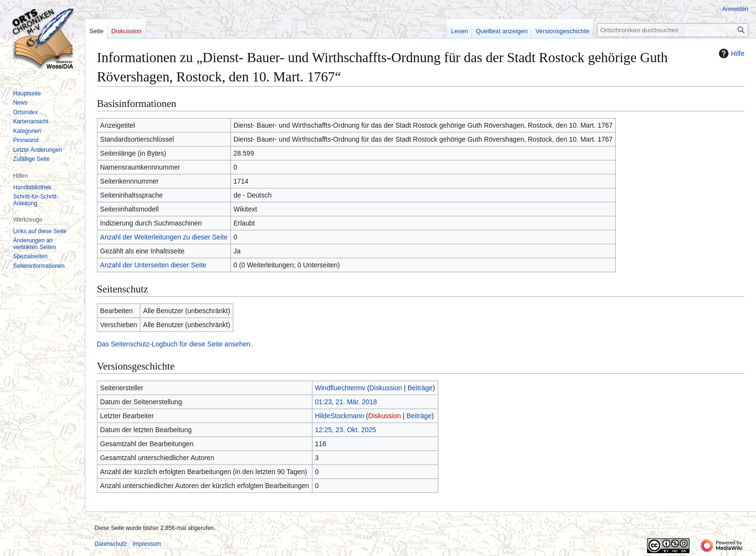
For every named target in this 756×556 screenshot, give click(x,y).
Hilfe (730, 53)
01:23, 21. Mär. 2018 (346, 402)
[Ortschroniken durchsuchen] (673, 30)
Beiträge (420, 388)
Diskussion (386, 388)
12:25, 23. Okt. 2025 (345, 430)
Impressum (147, 544)
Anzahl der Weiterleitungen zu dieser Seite (164, 237)
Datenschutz (111, 544)
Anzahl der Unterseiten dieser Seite (153, 265)
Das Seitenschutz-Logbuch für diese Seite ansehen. (175, 344)
